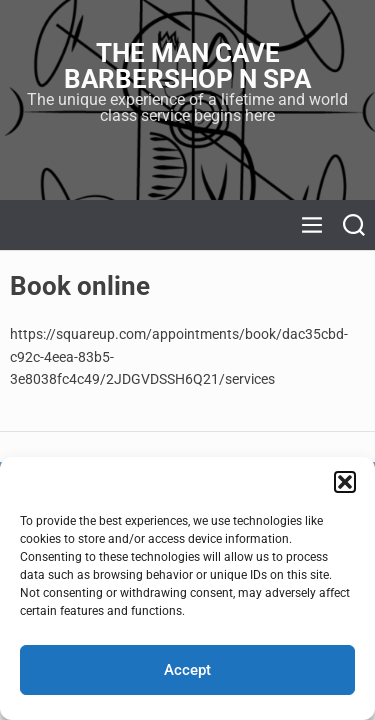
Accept (187, 670)
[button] (345, 482)
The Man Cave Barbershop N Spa (187, 66)
